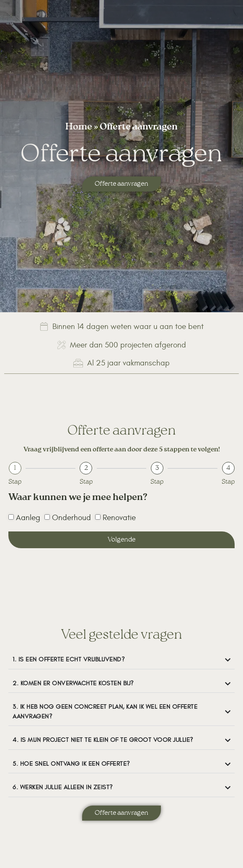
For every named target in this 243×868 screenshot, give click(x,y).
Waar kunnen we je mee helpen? (78, 499)
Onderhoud (71, 518)
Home (79, 128)
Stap (15, 482)
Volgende (121, 540)
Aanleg (28, 518)
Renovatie (119, 518)
